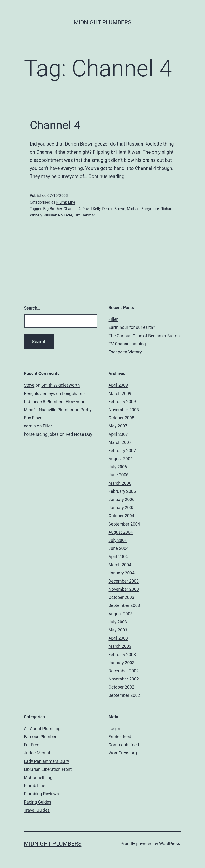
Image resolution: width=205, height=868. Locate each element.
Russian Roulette (58, 215)
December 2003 (124, 581)
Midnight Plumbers (102, 22)
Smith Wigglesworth (60, 385)
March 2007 (120, 442)
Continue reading (107, 176)
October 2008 (121, 418)
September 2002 (124, 695)
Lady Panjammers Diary (46, 761)
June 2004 (119, 548)
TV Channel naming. (128, 344)
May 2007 (118, 426)
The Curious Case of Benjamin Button (144, 336)
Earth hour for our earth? (132, 327)
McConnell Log (38, 777)
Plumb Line (66, 202)
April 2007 (118, 434)
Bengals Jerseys (39, 393)
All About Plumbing (42, 729)
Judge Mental (37, 753)
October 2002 (121, 687)
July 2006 (118, 467)
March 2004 (120, 565)
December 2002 (124, 671)
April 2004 (118, 556)
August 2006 (121, 459)
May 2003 (118, 630)
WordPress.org (123, 753)
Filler (113, 319)
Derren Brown (114, 209)
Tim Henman (85, 215)
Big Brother (53, 209)
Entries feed (120, 737)
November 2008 (124, 410)
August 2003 (121, 614)
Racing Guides (38, 802)
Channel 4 (55, 125)
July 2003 (118, 622)
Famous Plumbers (41, 737)
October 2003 (121, 597)
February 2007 (122, 450)
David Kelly (92, 209)
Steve (29, 385)
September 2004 (124, 524)
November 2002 (124, 679)
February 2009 (122, 402)
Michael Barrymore (143, 209)
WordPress (170, 844)
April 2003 (118, 638)
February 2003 (122, 655)
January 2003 (122, 663)
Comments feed (124, 745)
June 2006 (119, 475)
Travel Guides (37, 810)
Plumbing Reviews (41, 794)
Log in (114, 729)
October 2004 (121, 516)
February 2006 (122, 491)
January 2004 (122, 573)
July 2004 (118, 540)
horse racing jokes (41, 434)
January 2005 (122, 508)
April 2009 (118, 385)
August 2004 (121, 532)
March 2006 (120, 483)
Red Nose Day (79, 434)
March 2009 (120, 393)
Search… (32, 308)
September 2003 (124, 605)
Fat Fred (32, 745)
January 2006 (122, 499)
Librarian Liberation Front (48, 769)
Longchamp (73, 393)
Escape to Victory (125, 352)
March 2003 (120, 646)
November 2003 (124, 589)
